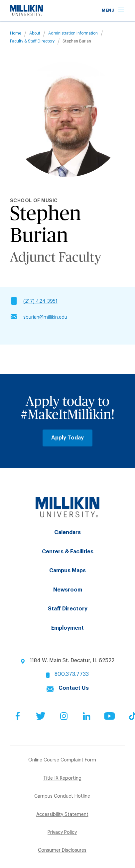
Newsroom (68, 590)
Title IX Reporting (62, 778)
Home (16, 33)
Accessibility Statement (62, 815)
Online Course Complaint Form (62, 760)
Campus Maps (67, 571)
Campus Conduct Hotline (62, 796)
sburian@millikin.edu (45, 317)
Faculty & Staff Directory (32, 41)
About (35, 33)
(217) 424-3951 (40, 301)
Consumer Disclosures (62, 850)
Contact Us (74, 688)
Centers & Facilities (68, 552)
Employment (67, 628)
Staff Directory (68, 609)
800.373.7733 (72, 674)
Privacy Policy (62, 832)
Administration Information (73, 33)
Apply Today (67, 438)
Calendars (67, 532)
